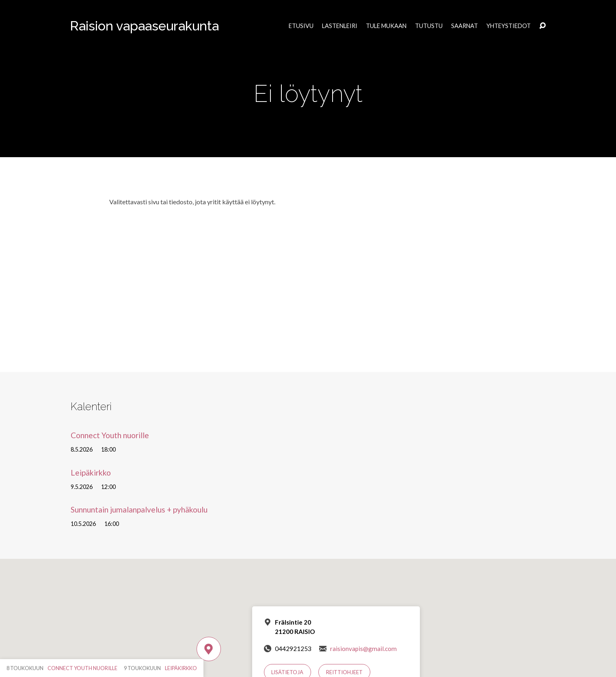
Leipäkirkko (91, 473)
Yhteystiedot (509, 26)
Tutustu (429, 26)
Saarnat (465, 26)
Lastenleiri (340, 26)
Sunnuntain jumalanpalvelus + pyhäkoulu (139, 509)
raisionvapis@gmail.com (363, 649)
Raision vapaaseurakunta (144, 26)
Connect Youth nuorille (110, 435)
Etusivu (301, 26)
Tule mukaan (386, 26)
